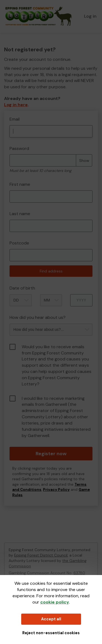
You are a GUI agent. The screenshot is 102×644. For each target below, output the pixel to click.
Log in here (16, 105)
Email (15, 119)
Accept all (51, 619)
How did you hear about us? (38, 317)
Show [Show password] (84, 161)
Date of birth (22, 288)
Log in (90, 16)
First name (20, 184)
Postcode (19, 243)
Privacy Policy (56, 490)
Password (19, 148)
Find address (51, 271)
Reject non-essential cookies (51, 633)
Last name (20, 214)
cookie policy (55, 602)
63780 (79, 573)
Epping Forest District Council (41, 555)
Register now (51, 454)
